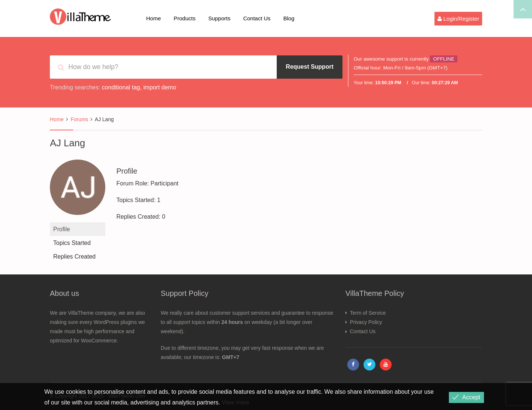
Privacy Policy (366, 322)
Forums (79, 119)
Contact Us (257, 18)
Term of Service (368, 313)
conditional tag (121, 87)
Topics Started (72, 243)
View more (236, 402)
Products (185, 18)
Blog (289, 18)
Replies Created (74, 257)
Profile (62, 229)
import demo (160, 87)
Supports (219, 18)
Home (154, 18)
